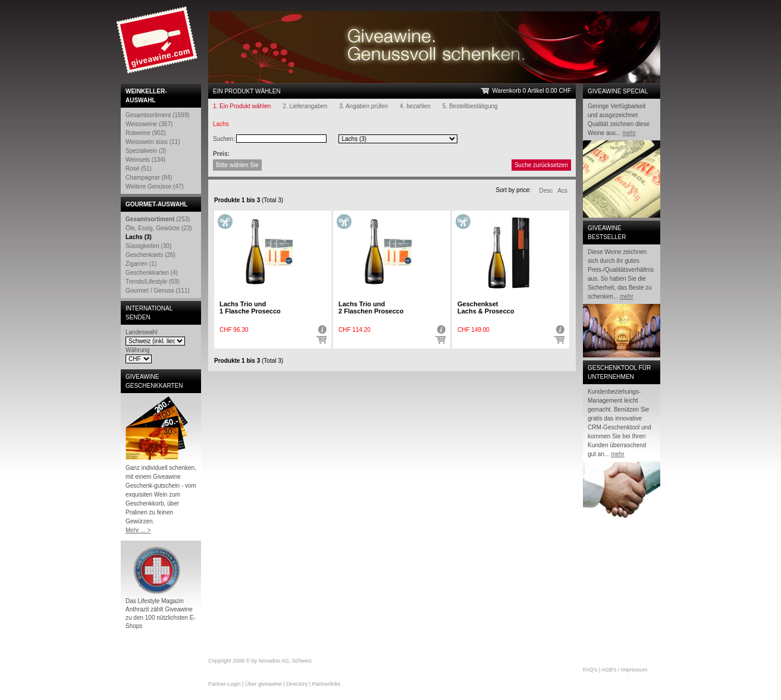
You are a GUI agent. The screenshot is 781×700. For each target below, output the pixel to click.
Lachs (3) (139, 237)
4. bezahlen (415, 106)
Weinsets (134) (145, 160)
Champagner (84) (149, 178)
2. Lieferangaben (305, 106)
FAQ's (590, 670)
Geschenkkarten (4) (152, 273)
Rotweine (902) (146, 133)
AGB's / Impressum (624, 670)
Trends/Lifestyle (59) (153, 282)
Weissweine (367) (149, 124)
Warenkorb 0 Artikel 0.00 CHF (532, 91)
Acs (562, 191)
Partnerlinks (327, 684)
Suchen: (224, 139)
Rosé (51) (139, 169)
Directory (297, 684)
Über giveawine (264, 684)
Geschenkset (486, 307)
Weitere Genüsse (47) (155, 186)
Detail (321, 329)
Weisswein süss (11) (153, 142)
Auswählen (321, 340)
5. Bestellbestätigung (470, 106)
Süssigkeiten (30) (148, 246)
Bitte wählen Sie (237, 165)
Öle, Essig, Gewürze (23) (159, 228)
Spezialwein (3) (146, 151)
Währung (138, 350)
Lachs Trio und (250, 307)
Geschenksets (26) (150, 255)
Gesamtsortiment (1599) (158, 115)
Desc (546, 191)
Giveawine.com (158, 45)
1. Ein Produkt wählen (242, 106)
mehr (629, 133)
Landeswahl (141, 332)
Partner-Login (225, 684)
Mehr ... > (138, 530)
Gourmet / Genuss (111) (158, 291)
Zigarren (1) (141, 264)
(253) (158, 219)
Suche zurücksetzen (541, 165)
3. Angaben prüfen (363, 106)
